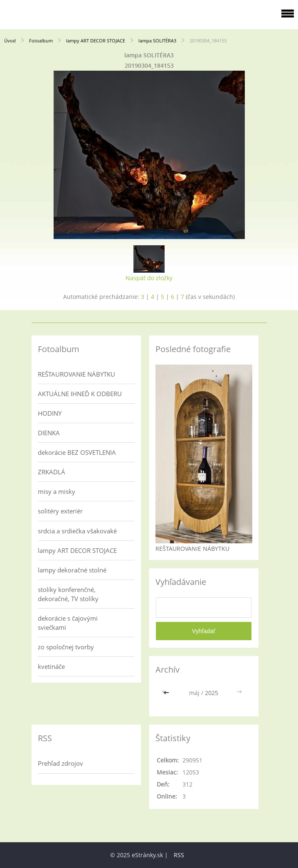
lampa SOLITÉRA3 (157, 41)
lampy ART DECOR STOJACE (96, 41)
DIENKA (49, 433)
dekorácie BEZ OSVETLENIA (77, 452)
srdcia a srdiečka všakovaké (77, 531)
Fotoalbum (41, 41)
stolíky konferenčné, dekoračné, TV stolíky (68, 594)
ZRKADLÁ (52, 472)
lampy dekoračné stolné (72, 570)
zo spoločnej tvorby (66, 647)
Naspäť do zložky (149, 278)
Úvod (10, 41)
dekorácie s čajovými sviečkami (68, 623)
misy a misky (57, 491)
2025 (212, 693)
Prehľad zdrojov (60, 763)
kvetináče (51, 666)
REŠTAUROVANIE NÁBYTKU (76, 374)
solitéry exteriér (60, 511)
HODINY (50, 413)
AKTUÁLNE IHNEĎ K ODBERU (80, 394)
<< (167, 693)
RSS (179, 855)
